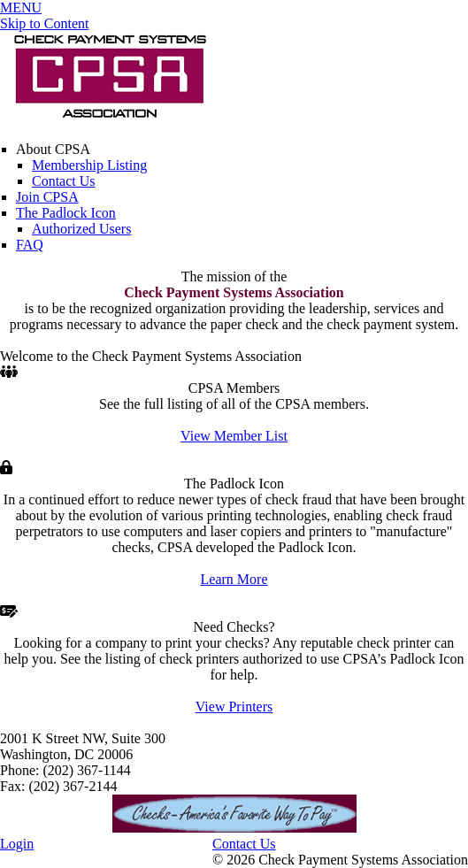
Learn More (234, 579)
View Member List (234, 436)
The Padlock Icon (66, 213)
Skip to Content (44, 23)
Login (17, 844)
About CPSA (53, 149)
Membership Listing (89, 165)
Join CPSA (47, 197)
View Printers (234, 707)
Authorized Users (81, 229)
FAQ (30, 245)
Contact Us (64, 181)
